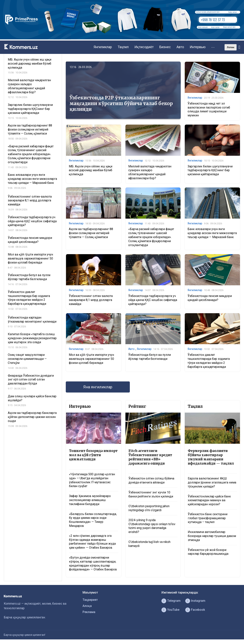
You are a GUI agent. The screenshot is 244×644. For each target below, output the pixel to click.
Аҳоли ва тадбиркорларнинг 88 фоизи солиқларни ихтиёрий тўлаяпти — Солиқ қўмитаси (91, 233)
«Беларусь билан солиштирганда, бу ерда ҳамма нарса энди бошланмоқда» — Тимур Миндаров (93, 520)
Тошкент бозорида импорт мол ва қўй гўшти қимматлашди (93, 455)
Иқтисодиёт (144, 47)
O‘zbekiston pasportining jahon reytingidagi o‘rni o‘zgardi (149, 508)
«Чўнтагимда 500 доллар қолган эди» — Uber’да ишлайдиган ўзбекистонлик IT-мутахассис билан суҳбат (92, 480)
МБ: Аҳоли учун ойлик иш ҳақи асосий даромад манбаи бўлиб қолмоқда (91, 170)
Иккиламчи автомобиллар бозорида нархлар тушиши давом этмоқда (212, 536)
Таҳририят (90, 600)
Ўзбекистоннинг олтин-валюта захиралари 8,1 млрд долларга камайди (91, 300)
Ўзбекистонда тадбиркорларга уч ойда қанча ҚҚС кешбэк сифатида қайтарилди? (153, 300)
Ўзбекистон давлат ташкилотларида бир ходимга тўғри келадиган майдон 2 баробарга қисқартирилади (209, 361)
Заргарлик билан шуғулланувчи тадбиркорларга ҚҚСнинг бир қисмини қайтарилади (210, 170)
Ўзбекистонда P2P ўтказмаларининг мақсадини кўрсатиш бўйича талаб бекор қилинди (121, 103)
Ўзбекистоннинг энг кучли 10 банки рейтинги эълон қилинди (151, 494)
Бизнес (165, 47)
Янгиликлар (103, 47)
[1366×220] (122, 38)
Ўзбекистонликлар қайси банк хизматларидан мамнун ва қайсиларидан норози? (209, 500)
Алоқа (87, 606)
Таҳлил (123, 47)
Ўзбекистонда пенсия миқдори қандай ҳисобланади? (210, 298)
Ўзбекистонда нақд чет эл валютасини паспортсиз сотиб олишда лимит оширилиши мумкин (209, 109)
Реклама (89, 612)
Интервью (198, 47)
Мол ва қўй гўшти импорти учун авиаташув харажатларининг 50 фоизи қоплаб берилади (91, 359)
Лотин (231, 47)
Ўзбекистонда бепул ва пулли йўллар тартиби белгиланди (150, 357)
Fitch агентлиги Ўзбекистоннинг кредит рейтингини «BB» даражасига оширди (150, 457)
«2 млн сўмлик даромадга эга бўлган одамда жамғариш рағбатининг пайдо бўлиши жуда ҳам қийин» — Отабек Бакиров (92, 542)
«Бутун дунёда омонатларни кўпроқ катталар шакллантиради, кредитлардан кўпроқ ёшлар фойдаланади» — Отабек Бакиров (93, 563)
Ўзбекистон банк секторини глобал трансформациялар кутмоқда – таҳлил (208, 518)
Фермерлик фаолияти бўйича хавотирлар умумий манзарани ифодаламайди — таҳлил (211, 457)
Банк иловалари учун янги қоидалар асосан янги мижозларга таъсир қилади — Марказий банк (212, 233)
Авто (180, 47)
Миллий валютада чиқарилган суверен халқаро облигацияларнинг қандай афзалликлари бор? (150, 172)
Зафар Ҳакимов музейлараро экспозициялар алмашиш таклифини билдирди (90, 500)
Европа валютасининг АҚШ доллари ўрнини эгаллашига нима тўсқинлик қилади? (212, 482)
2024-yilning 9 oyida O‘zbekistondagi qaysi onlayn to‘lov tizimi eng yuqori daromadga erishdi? (152, 526)
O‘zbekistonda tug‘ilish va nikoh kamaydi (149, 544)
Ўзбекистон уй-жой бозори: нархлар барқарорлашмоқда (208, 552)
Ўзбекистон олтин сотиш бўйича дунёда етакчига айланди (151, 480)
